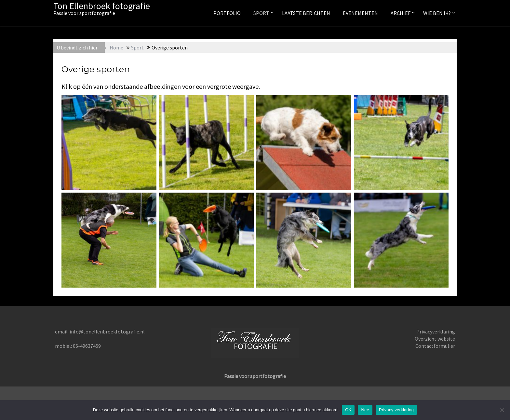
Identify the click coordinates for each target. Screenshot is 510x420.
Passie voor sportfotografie (255, 376)
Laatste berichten (306, 13)
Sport (261, 13)
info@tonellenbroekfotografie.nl (107, 332)
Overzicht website (435, 339)
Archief (401, 13)
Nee (365, 410)
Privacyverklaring (436, 332)
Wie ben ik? (437, 13)
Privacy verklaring (396, 410)
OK (348, 410)
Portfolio (227, 13)
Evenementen (360, 13)
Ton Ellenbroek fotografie (102, 6)
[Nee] (502, 410)
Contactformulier (435, 346)
